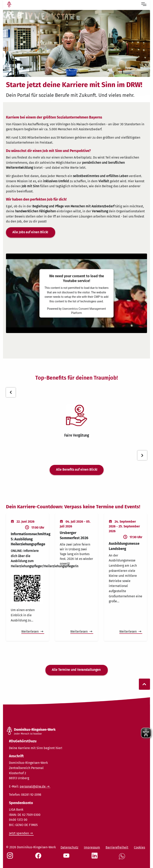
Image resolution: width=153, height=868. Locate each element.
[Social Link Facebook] (39, 858)
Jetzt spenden (19, 833)
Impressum (92, 847)
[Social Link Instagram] (11, 858)
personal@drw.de (33, 786)
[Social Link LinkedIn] (95, 858)
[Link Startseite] (9, 5)
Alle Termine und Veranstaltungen (77, 670)
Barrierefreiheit (117, 847)
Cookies (139, 847)
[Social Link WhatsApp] (123, 858)
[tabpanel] (77, 421)
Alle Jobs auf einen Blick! (31, 232)
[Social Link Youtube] (67, 858)
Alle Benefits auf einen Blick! (77, 470)
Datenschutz (69, 847)
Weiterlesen (30, 631)
